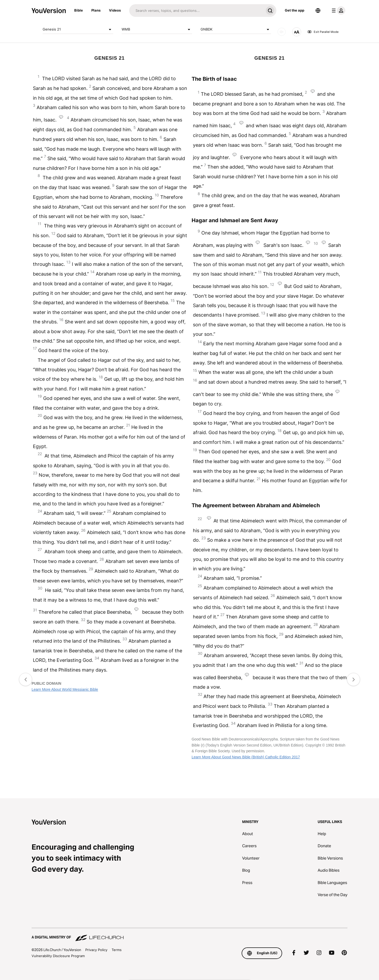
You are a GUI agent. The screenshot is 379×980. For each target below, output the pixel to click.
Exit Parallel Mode (323, 32)
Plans (96, 10)
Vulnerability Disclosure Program (58, 956)
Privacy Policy (96, 950)
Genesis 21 (78, 29)
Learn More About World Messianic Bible (65, 689)
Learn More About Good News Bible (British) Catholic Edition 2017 (246, 757)
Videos (115, 10)
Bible (79, 10)
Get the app (295, 10)
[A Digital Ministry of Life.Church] (189, 935)
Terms (117, 950)
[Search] (196, 11)
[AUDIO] (282, 32)
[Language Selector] (318, 11)
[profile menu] (337, 11)
